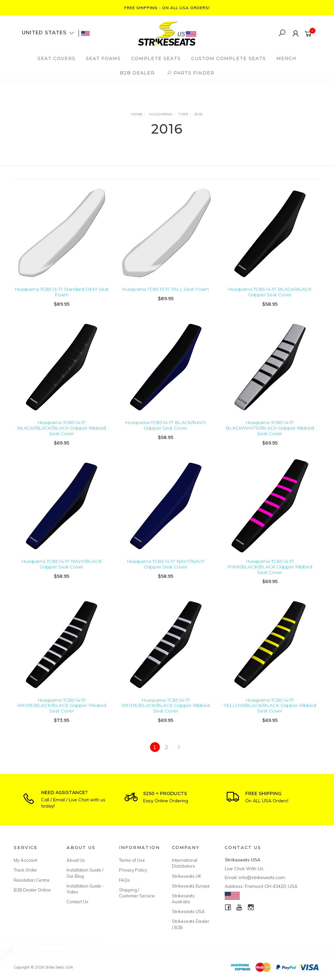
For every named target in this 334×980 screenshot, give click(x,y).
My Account (25, 860)
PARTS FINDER (190, 73)
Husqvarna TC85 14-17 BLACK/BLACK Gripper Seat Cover (270, 292)
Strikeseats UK (187, 876)
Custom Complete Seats (228, 58)
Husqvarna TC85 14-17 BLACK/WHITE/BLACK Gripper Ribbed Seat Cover (270, 433)
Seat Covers (56, 58)
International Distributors (185, 863)
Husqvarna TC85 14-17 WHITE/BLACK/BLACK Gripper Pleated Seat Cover (62, 711)
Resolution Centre (32, 880)
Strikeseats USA (188, 911)
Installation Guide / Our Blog (85, 873)
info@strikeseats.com (262, 877)
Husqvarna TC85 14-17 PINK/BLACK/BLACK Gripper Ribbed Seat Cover (270, 572)
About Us (76, 860)
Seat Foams (103, 58)
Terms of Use (132, 860)
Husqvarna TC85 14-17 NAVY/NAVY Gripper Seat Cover (166, 570)
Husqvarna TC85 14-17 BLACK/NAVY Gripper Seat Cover (166, 431)
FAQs (124, 880)
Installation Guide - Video (85, 889)
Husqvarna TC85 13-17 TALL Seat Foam (166, 289)
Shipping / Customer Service (137, 893)
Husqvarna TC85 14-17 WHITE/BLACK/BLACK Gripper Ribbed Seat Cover (166, 711)
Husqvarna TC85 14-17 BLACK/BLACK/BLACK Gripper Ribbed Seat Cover (61, 433)
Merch (286, 58)
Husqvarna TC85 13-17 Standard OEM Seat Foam (62, 292)
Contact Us (77, 902)
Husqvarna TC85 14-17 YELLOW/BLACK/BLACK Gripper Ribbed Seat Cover (270, 711)
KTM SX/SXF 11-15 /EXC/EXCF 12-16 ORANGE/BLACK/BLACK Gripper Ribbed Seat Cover (59, 952)
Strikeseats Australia (183, 899)
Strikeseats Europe (191, 886)
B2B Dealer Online (32, 890)
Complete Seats (156, 58)
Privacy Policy (133, 870)
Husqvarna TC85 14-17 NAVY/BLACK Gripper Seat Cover (61, 570)
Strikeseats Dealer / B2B (191, 924)
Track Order (25, 870)
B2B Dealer (137, 73)
